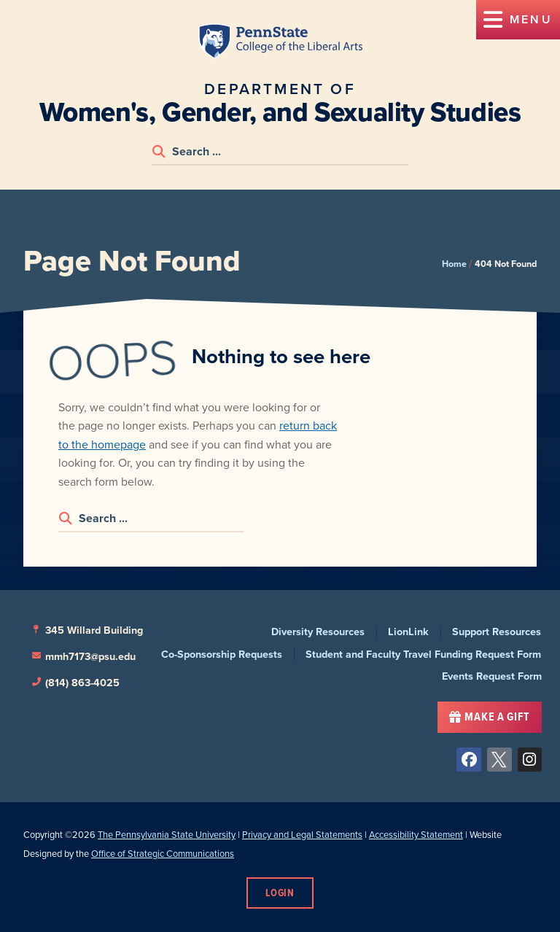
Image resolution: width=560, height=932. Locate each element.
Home (454, 264)
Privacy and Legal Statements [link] (302, 835)
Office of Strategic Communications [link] (163, 854)
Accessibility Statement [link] (416, 835)
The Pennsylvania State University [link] (167, 835)
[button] (518, 20)
